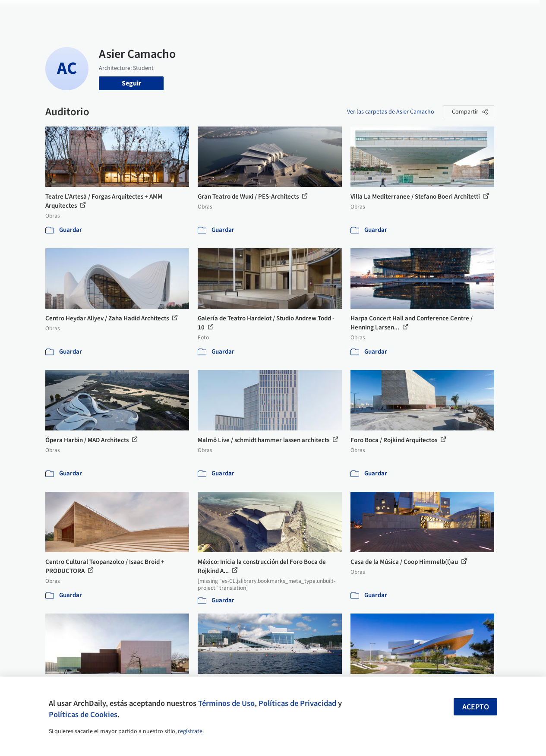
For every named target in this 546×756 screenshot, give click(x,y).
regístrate (190, 731)
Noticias (343, 12)
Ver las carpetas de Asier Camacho (391, 112)
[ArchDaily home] (28, 12)
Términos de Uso (226, 703)
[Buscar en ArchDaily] (135, 12)
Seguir (131, 83)
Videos (372, 12)
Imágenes (254, 12)
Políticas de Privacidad (297, 703)
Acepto (476, 707)
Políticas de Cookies (83, 715)
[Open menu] (519, 12)
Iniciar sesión (419, 12)
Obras (224, 12)
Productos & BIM (300, 12)
